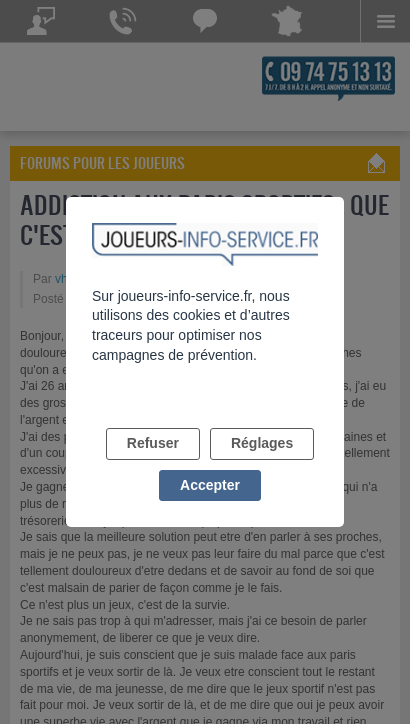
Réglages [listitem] (262, 443)
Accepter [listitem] (210, 485)
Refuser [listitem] (153, 443)
